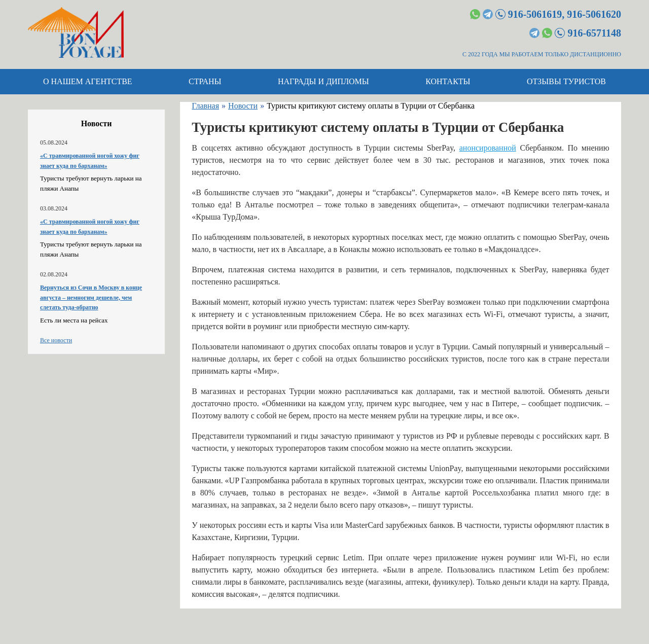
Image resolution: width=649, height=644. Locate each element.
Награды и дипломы (323, 81)
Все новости (56, 340)
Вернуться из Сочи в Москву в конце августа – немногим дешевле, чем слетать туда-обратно (91, 297)
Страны (205, 81)
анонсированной (488, 148)
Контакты (448, 81)
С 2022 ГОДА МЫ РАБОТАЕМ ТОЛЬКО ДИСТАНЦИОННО (542, 54)
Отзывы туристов (566, 81)
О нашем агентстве (88, 81)
